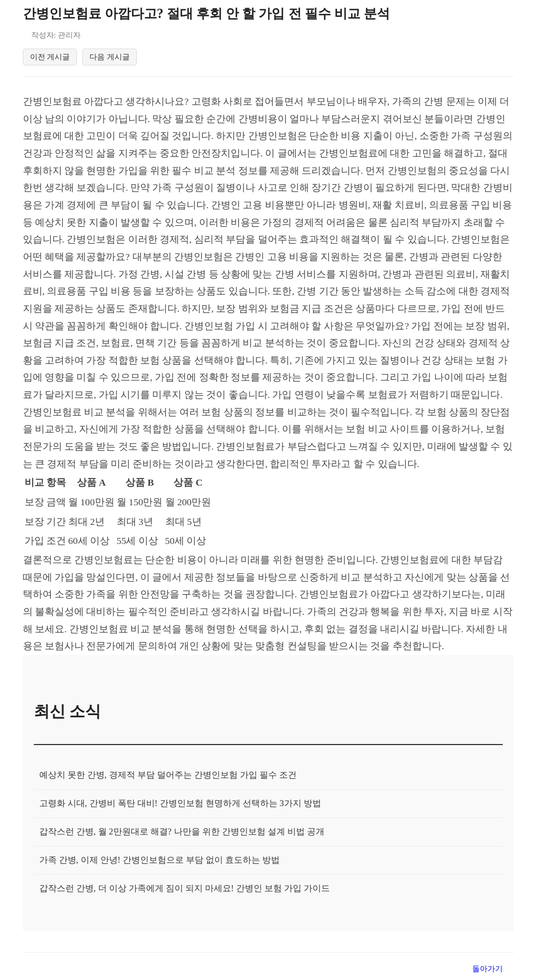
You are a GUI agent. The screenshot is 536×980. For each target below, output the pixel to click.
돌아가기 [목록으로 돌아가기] (487, 970)
